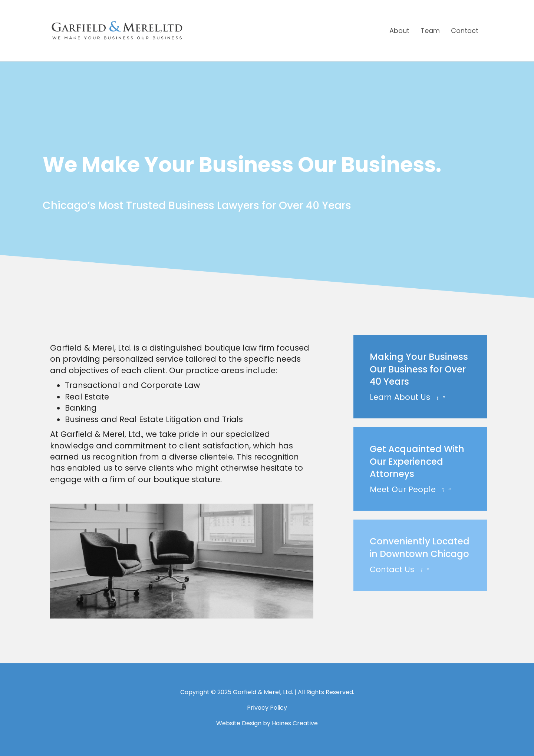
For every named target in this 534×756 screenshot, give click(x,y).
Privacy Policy (267, 708)
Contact (465, 31)
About (399, 31)
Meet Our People (410, 489)
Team (430, 31)
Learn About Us (408, 397)
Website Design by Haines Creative (267, 723)
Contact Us (400, 569)
